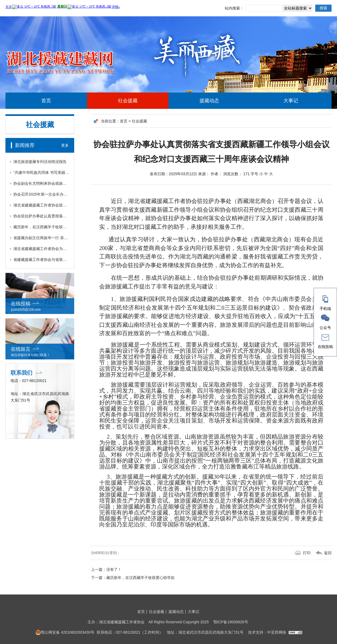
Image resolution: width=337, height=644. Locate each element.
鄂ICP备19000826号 (231, 622)
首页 (46, 101)
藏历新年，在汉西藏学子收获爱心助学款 (133, 578)
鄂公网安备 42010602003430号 (65, 632)
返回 (328, 553)
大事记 (291, 101)
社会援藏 (128, 101)
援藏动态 (209, 101)
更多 (65, 145)
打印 (307, 553)
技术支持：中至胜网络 (267, 632)
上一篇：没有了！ (106, 569)
